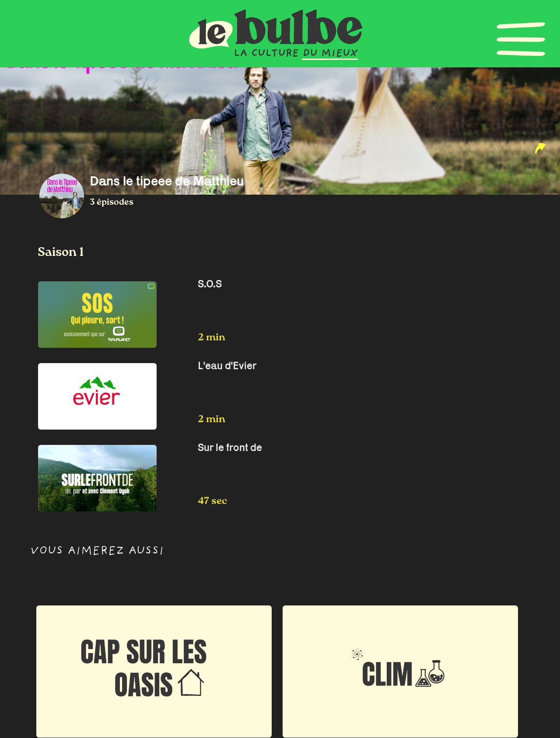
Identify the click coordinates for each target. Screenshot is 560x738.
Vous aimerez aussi (97, 552)
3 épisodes (112, 202)
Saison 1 (61, 252)
